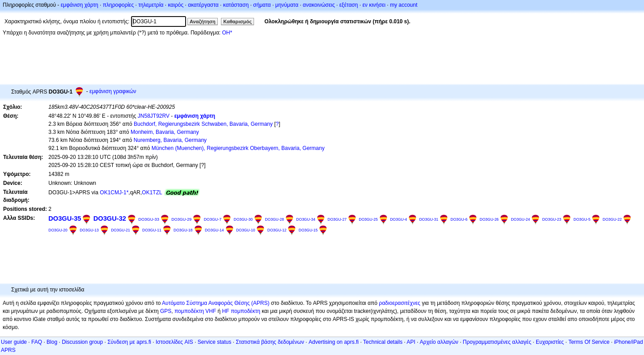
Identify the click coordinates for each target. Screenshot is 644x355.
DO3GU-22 (612, 219)
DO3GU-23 (552, 219)
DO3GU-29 (181, 219)
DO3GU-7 (213, 219)
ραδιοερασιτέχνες (400, 303)
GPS (166, 311)
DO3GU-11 (152, 230)
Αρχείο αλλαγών (439, 342)
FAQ (37, 342)
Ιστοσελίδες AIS (174, 342)
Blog (52, 342)
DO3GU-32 (110, 218)
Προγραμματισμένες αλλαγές (497, 342)
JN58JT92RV (154, 116)
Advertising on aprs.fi (334, 342)
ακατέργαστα (203, 5)
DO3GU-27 (337, 219)
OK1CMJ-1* (114, 192)
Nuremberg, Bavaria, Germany (170, 140)
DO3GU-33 (149, 219)
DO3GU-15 (308, 230)
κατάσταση (236, 5)
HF (226, 311)
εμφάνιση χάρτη (80, 5)
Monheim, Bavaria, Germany (165, 132)
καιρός (176, 5)
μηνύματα (287, 5)
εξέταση (349, 5)
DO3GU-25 (368, 219)
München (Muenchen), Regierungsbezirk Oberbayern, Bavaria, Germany (238, 148)
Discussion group (82, 342)
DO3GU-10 (246, 230)
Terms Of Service (589, 342)
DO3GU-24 (520, 219)
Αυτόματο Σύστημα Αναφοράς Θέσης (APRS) (216, 303)
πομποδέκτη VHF (195, 311)
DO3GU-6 (459, 219)
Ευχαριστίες (550, 342)
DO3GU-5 (582, 219)
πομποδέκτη (246, 311)
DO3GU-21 (121, 230)
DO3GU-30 (243, 219)
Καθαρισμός (237, 21)
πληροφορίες (119, 5)
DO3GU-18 (183, 230)
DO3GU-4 (398, 219)
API (411, 342)
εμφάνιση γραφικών (113, 91)
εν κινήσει (374, 5)
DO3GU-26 (489, 219)
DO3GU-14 (214, 230)
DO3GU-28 (274, 219)
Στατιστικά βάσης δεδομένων (270, 342)
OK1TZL (152, 192)
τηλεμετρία (151, 5)
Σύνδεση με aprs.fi (129, 342)
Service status (214, 342)
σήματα (262, 5)
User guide (14, 342)
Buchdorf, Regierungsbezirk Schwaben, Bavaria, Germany (203, 124)
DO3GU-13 (89, 230)
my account (404, 5)
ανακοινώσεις (319, 5)
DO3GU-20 (58, 230)
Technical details (383, 342)
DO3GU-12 (277, 230)
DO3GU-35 (65, 218)
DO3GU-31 (429, 219)
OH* (227, 33)
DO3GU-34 (306, 219)
